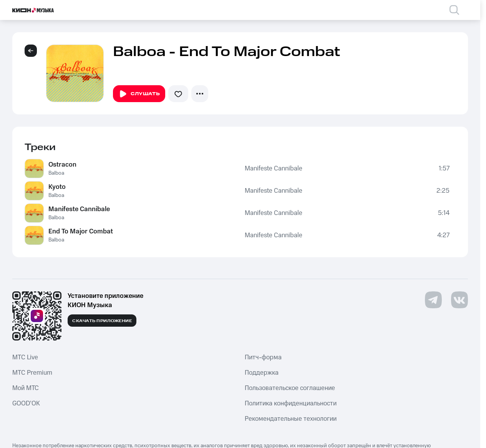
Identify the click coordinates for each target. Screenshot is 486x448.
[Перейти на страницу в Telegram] (433, 300)
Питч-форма (263, 357)
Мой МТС (26, 388)
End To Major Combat (81, 231)
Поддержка (262, 373)
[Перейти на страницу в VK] (459, 300)
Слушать (139, 94)
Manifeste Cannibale (274, 169)
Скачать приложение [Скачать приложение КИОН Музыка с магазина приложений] (102, 321)
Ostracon (62, 165)
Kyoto (57, 187)
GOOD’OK (26, 403)
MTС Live (25, 357)
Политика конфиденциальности (291, 403)
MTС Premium (32, 373)
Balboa (56, 173)
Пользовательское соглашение (290, 388)
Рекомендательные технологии (291, 419)
